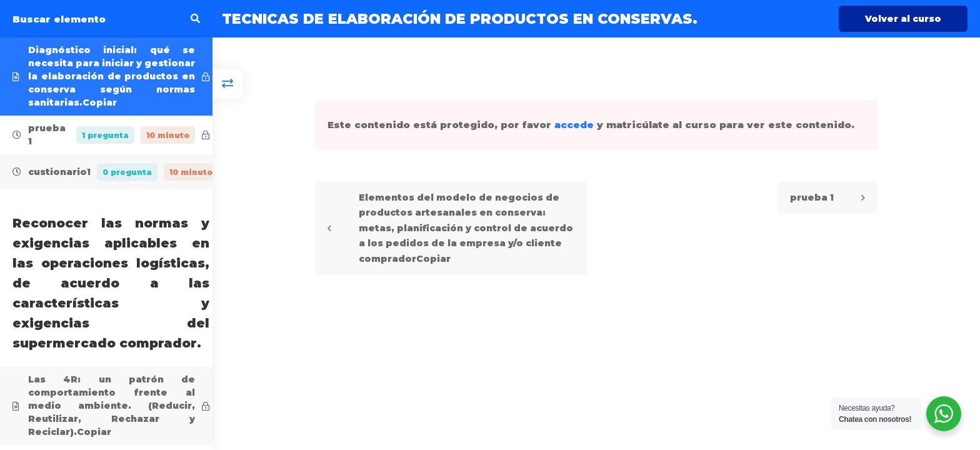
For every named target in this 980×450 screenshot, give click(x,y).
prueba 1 (812, 197)
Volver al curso (903, 19)
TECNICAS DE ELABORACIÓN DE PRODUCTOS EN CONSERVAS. (460, 19)
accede (574, 125)
